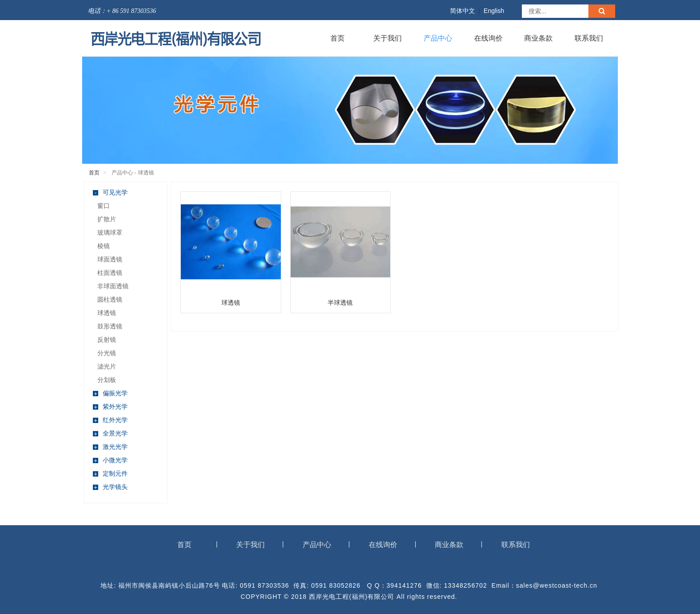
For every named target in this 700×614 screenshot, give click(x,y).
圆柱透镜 (110, 299)
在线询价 (488, 38)
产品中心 (438, 38)
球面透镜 (110, 259)
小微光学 (110, 460)
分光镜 (107, 353)
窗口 (104, 206)
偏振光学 (110, 393)
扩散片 (107, 219)
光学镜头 (110, 487)
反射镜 (107, 340)
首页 (337, 38)
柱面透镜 (110, 273)
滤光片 (107, 366)
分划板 (107, 380)
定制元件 (110, 474)
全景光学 (110, 434)
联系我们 (589, 38)
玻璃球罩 (110, 232)
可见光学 (110, 193)
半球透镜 (340, 303)
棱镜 (104, 246)
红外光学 (110, 420)
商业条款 (538, 38)
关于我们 (387, 38)
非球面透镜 (113, 286)
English (494, 11)
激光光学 (110, 447)
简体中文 (462, 11)
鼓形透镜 (110, 326)
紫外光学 (110, 407)
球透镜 (107, 313)
